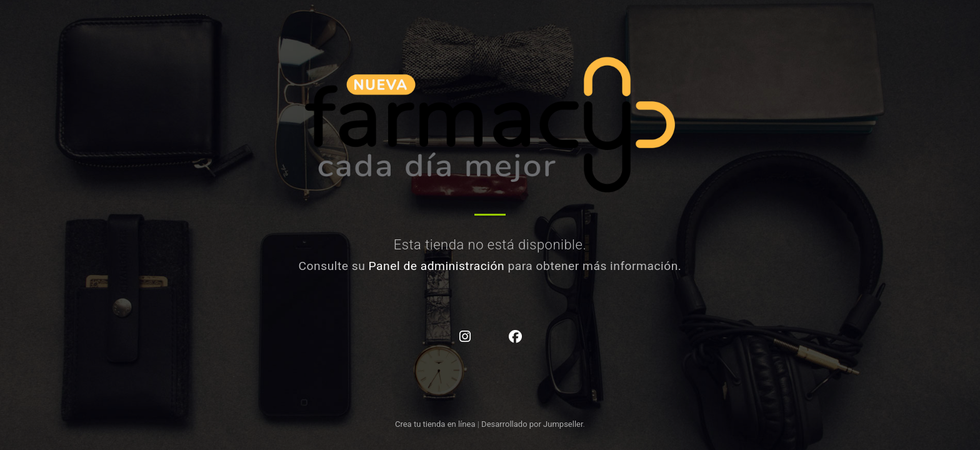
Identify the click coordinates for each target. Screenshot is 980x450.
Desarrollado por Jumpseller (532, 424)
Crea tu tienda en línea (436, 424)
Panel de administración (437, 266)
